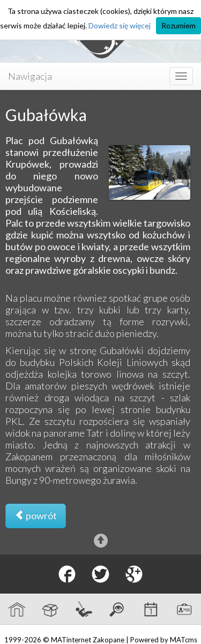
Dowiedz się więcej (120, 25)
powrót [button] (36, 515)
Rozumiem (178, 25)
